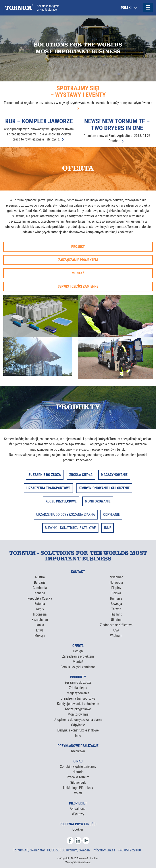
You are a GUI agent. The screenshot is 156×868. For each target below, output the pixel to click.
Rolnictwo (78, 751)
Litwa (40, 630)
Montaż (78, 273)
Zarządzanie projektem (78, 260)
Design (78, 651)
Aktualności (78, 809)
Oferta (78, 646)
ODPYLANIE (111, 515)
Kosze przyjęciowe (78, 709)
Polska (116, 593)
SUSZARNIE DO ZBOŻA (45, 475)
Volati (78, 793)
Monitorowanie (78, 714)
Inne (78, 736)
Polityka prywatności (78, 824)
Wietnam (116, 636)
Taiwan (116, 609)
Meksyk (40, 636)
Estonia (40, 604)
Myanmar (116, 577)
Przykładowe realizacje (78, 746)
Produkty (78, 677)
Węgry (40, 609)
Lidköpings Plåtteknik (78, 788)
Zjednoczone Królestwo (116, 625)
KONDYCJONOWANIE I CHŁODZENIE (104, 488)
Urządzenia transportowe (78, 698)
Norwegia (116, 582)
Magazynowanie (78, 693)
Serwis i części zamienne (78, 286)
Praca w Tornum (78, 777)
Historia (78, 772)
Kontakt (78, 572)
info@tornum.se (105, 850)
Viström (78, 862)
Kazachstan (40, 620)
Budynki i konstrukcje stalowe (78, 730)
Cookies (78, 829)
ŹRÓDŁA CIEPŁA (81, 475)
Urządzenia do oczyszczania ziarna (78, 720)
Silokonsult (78, 782)
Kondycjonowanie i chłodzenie (78, 704)
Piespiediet (78, 803)
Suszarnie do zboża (78, 682)
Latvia (40, 625)
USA (116, 630)
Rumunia (116, 598)
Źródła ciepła (78, 688)
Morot (87, 862)
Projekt (78, 247)
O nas (78, 761)
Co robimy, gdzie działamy (78, 767)
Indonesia (40, 614)
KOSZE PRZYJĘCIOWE (61, 501)
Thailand (116, 614)
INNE (108, 528)
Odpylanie (78, 725)
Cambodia (40, 588)
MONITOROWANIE (98, 501)
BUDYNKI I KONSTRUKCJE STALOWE (70, 528)
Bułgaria (40, 582)
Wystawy (78, 814)
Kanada (40, 593)
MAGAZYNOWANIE (114, 475)
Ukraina (116, 620)
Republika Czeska (40, 598)
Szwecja (116, 604)
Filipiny (116, 588)
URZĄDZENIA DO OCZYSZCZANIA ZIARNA (66, 515)
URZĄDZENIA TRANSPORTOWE (48, 488)
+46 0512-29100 (129, 850)
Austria (40, 577)
